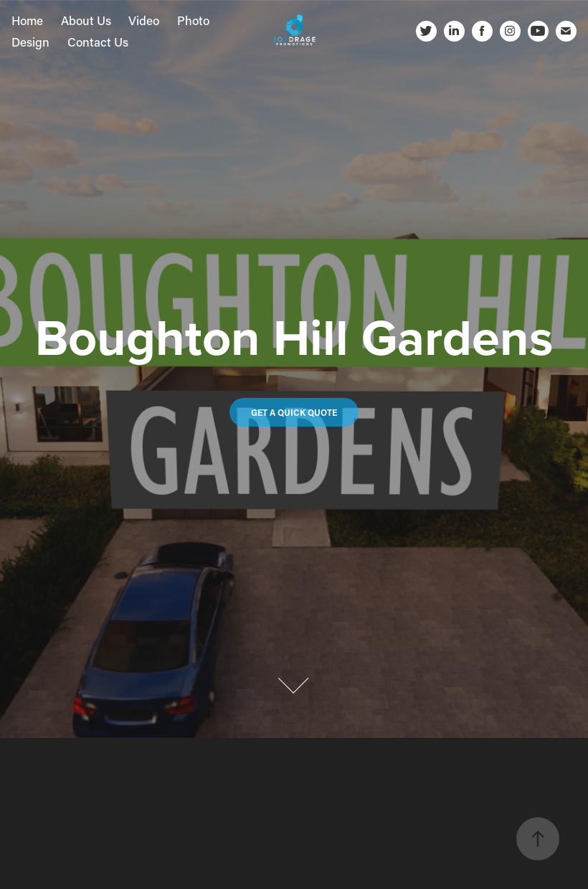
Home (27, 20)
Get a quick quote (294, 412)
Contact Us (98, 42)
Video (144, 20)
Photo (193, 20)
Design (30, 42)
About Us (86, 20)
